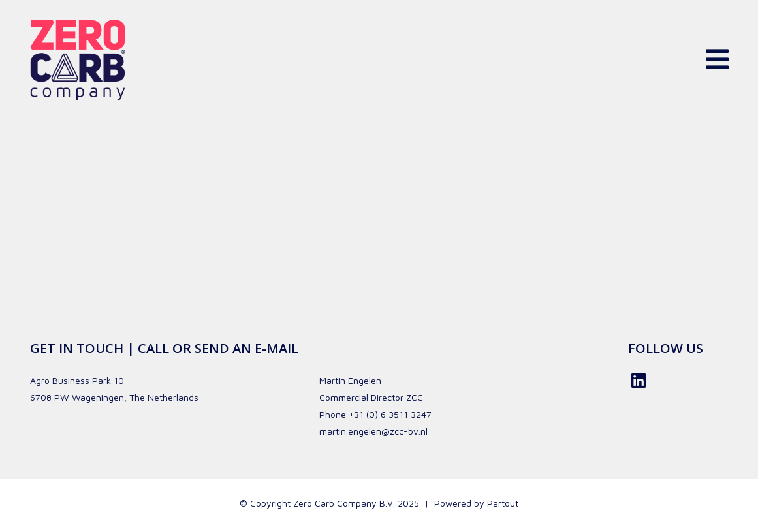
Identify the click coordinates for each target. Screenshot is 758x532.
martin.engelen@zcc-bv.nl (373, 431)
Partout (503, 503)
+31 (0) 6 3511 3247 (390, 414)
